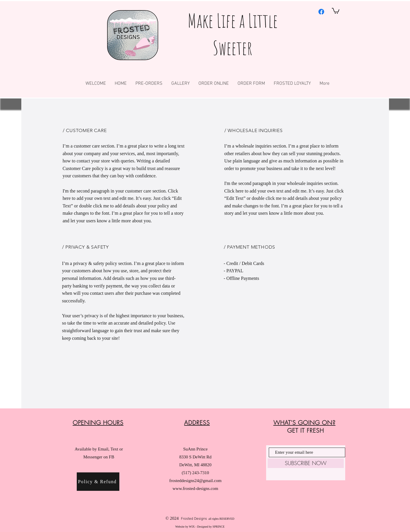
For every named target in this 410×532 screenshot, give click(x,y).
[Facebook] (321, 12)
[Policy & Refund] (98, 482)
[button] (336, 11)
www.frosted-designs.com (195, 488)
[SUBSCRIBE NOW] (306, 463)
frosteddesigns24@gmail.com (195, 481)
